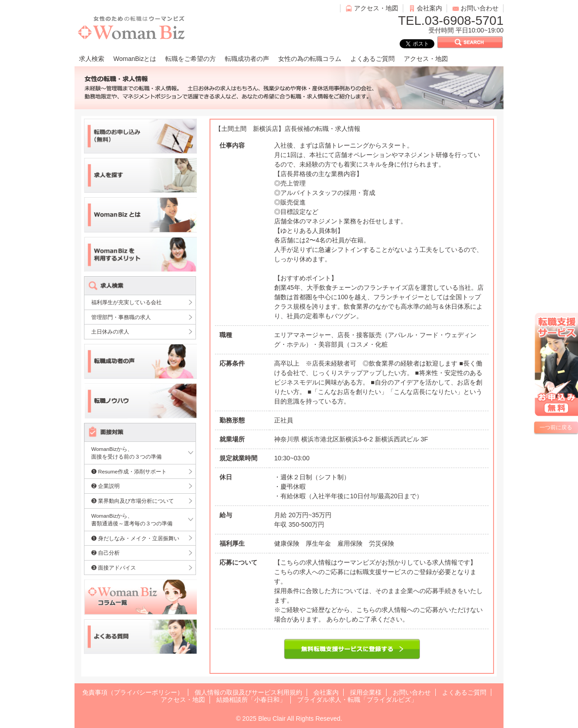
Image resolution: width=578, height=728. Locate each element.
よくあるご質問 (373, 59)
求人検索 (92, 59)
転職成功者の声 (247, 59)
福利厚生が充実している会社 (126, 302)
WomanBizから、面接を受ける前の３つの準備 (126, 453)
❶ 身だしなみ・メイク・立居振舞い (135, 538)
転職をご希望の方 (191, 59)
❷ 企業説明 (105, 486)
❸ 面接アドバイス (114, 568)
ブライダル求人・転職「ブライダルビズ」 (357, 700)
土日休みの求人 (110, 332)
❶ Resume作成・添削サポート (129, 471)
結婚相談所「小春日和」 (251, 700)
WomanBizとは (135, 59)
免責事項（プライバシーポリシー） (133, 692)
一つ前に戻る (556, 427)
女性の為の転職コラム (310, 59)
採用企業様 (366, 692)
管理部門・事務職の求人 (121, 317)
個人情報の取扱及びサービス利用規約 (248, 692)
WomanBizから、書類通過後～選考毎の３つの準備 (132, 520)
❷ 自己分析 (105, 553)
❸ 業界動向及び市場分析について (133, 501)
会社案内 (429, 8)
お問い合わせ (480, 8)
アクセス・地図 (376, 8)
